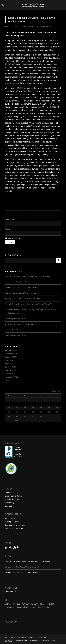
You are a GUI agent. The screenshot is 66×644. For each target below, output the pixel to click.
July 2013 (9, 360)
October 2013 (10, 357)
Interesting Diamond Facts (15, 319)
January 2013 (10, 367)
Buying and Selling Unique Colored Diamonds (22, 282)
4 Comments (24, 27)
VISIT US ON (11, 592)
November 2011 (11, 377)
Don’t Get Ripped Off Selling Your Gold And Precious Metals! (28, 276)
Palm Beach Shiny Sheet (15, 528)
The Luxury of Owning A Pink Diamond (20, 324)
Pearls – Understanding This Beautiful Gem (21, 293)
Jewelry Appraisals (12, 499)
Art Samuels (48, 27)
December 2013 (11, 354)
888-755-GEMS (3, 6)
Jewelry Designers (12, 522)
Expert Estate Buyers (14, 496)
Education (36, 27)
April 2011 (9, 380)
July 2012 (9, 374)
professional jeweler (29, 169)
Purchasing (9, 503)
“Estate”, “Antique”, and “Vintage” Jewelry (21, 287)
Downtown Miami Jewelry (15, 525)
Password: (9, 229)
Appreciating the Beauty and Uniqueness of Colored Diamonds (28, 304)
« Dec (17, 420)
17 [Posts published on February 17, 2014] (9, 412)
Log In (10, 242)
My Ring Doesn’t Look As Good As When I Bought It (24, 299)
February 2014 (11, 350)
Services (8, 506)
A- (6, 548)
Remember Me (14, 238)
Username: (10, 220)
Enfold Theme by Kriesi (39, 637)
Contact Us (9, 493)
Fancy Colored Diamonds (14, 330)
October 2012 (10, 370)
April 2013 (9, 364)
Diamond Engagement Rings (15, 335)
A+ (16, 547)
